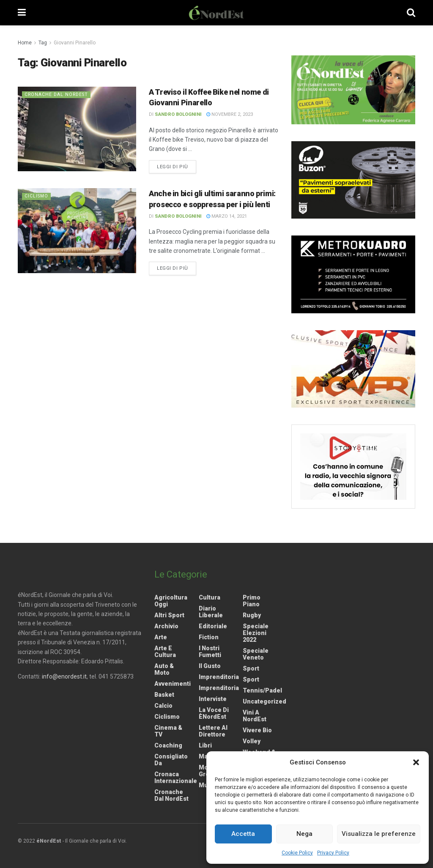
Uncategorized (264, 701)
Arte (161, 637)
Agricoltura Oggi (171, 601)
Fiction (209, 637)
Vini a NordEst (255, 716)
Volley (252, 741)
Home (25, 43)
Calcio (163, 706)
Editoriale (213, 626)
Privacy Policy (333, 853)
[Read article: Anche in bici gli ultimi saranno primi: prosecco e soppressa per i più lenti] (77, 230)
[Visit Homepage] (216, 13)
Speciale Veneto (256, 654)
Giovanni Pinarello (75, 43)
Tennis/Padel (262, 690)
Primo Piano (252, 601)
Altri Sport (169, 615)
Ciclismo (37, 196)
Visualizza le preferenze (379, 834)
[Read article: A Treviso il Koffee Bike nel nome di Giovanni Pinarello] (77, 129)
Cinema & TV (168, 731)
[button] (416, 762)
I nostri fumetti (210, 652)
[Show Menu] (22, 13)
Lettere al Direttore (213, 731)
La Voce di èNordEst (214, 713)
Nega (304, 834)
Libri (205, 745)
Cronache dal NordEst (58, 94)
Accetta (243, 834)
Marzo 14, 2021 (227, 216)
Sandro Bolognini (178, 114)
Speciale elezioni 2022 (256, 633)
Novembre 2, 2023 (230, 114)
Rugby (252, 615)
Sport (251, 668)
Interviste (213, 699)
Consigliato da (171, 760)
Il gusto (210, 666)
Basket (164, 695)
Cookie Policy (297, 853)
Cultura (210, 597)
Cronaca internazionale (176, 778)
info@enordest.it (64, 676)
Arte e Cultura (165, 652)
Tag (43, 43)
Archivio (166, 626)
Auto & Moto (164, 669)
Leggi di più (177, 166)
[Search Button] (411, 13)
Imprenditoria (219, 677)
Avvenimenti (173, 684)
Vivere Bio (257, 730)
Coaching (168, 745)
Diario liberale (211, 612)
